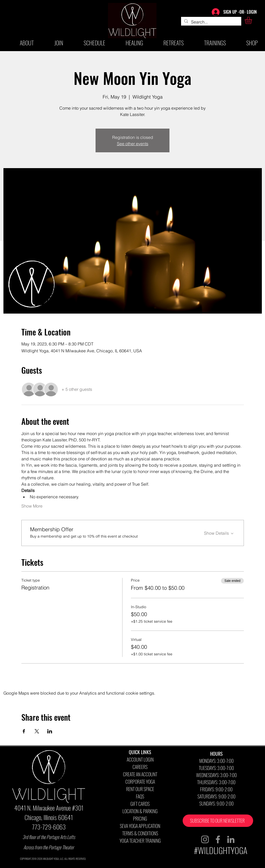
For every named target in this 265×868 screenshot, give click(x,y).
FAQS (140, 796)
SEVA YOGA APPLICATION (140, 826)
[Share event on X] (37, 731)
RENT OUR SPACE (140, 789)
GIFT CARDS (140, 804)
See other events (133, 144)
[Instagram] (205, 839)
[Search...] (211, 22)
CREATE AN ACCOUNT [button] (140, 774)
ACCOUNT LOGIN (140, 759)
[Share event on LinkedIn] (50, 731)
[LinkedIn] (231, 839)
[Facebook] (218, 839)
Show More (32, 506)
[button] (253, 20)
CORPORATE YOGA (140, 782)
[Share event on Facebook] (24, 731)
